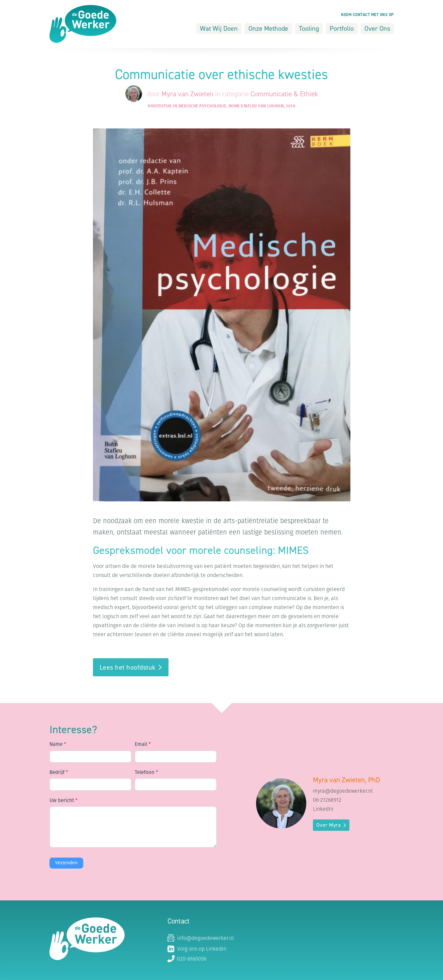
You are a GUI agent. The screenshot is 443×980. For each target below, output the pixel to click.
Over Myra (329, 825)
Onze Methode (268, 28)
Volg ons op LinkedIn (197, 949)
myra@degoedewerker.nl (343, 791)
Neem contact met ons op (367, 15)
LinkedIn (323, 809)
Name (58, 745)
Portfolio (342, 28)
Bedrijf (59, 773)
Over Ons (377, 28)
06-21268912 (327, 800)
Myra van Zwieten (188, 94)
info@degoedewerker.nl (201, 938)
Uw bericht (64, 801)
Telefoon (146, 773)
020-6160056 (187, 959)
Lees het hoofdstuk (128, 667)
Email (143, 745)
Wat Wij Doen (219, 28)
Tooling (309, 28)
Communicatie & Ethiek (284, 94)
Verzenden (66, 863)
